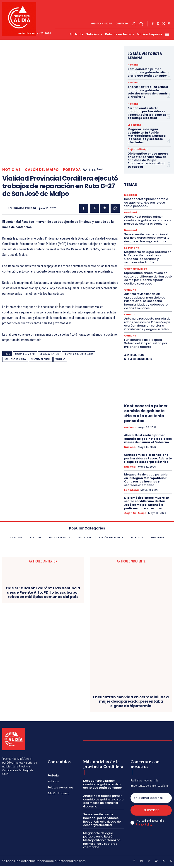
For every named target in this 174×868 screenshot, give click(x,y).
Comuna (130, 290)
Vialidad (60, 359)
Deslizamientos (49, 354)
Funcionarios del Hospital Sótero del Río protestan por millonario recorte (146, 343)
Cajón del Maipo (42, 170)
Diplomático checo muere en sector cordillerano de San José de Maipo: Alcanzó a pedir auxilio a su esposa (148, 160)
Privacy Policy (144, 824)
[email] (151, 798)
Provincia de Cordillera (79, 354)
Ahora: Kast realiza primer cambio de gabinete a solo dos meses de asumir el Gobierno (148, 92)
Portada (72, 170)
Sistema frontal (41, 359)
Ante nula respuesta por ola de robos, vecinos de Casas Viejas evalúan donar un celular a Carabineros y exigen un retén (147, 324)
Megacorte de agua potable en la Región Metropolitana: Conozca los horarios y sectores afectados (147, 136)
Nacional (133, 65)
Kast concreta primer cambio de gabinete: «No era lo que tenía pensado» (148, 72)
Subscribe (151, 810)
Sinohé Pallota (25, 208)
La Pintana (134, 125)
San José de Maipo (15, 359)
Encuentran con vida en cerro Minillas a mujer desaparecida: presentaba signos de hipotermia (131, 702)
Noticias (11, 170)
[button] (141, 24)
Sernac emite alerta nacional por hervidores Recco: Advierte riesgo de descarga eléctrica (147, 113)
